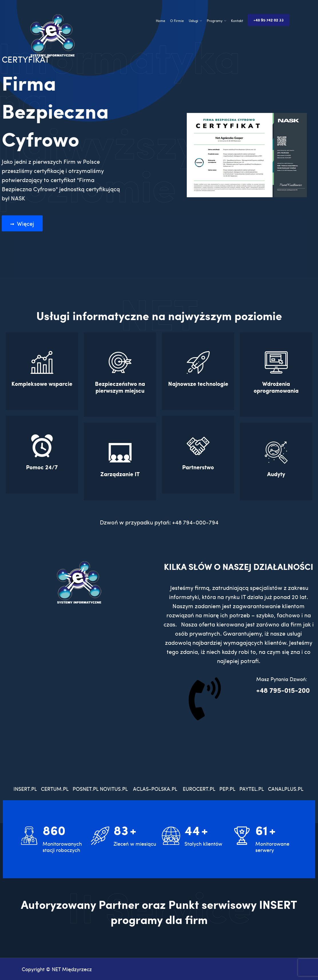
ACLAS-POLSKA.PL (155, 789)
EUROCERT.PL (199, 789)
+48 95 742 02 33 (269, 20)
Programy (215, 21)
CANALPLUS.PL (286, 789)
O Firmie (177, 21)
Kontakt (237, 21)
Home (161, 21)
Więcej (25, 223)
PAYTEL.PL (252, 789)
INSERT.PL (27, 789)
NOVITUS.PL (114, 789)
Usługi (193, 21)
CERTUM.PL (56, 789)
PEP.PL (227, 789)
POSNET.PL (86, 789)
